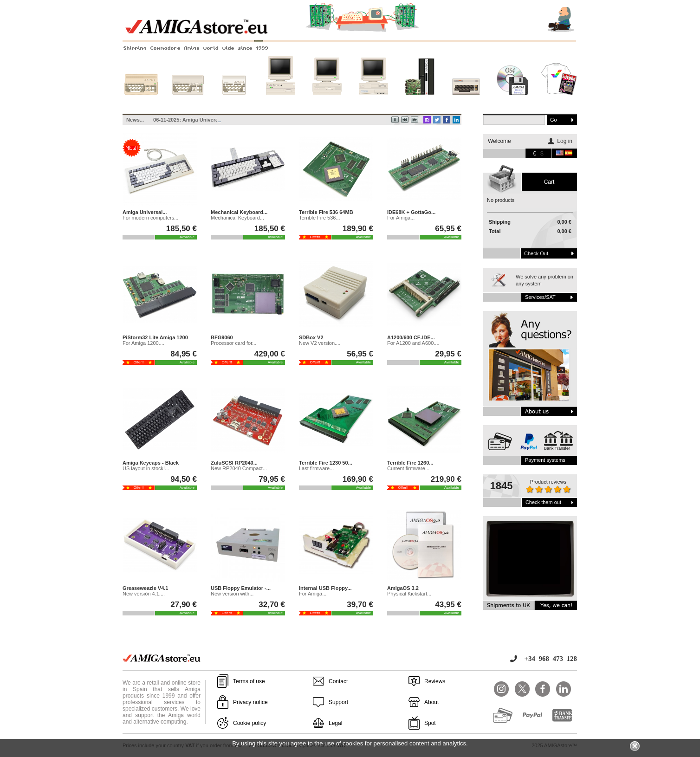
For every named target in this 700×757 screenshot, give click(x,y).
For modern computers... (150, 218)
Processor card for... (233, 343)
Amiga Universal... (145, 212)
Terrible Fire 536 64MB (326, 212)
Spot (430, 723)
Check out (536, 253)
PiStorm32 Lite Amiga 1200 (155, 337)
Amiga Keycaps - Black (151, 463)
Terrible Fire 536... (320, 218)
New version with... (232, 594)
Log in (565, 141)
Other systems (466, 101)
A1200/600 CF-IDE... (411, 337)
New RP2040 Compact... (239, 468)
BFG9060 (222, 337)
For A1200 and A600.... (413, 343)
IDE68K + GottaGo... (411, 212)
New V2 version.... (320, 343)
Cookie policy (250, 723)
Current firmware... (408, 468)
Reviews (435, 681)
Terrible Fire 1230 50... (326, 463)
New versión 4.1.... (144, 594)
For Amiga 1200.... (143, 343)
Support (338, 702)
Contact (338, 681)
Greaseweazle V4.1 (145, 588)
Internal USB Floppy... (325, 588)
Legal (335, 723)
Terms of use (249, 681)
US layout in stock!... (146, 468)
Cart (549, 182)
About (431, 702)
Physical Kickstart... (409, 594)
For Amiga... (401, 218)
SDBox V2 (311, 337)
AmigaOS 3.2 (403, 588)
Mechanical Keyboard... (239, 212)
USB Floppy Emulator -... (241, 588)
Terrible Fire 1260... (410, 463)
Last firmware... (316, 468)
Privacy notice (250, 702)
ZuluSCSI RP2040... (234, 463)
